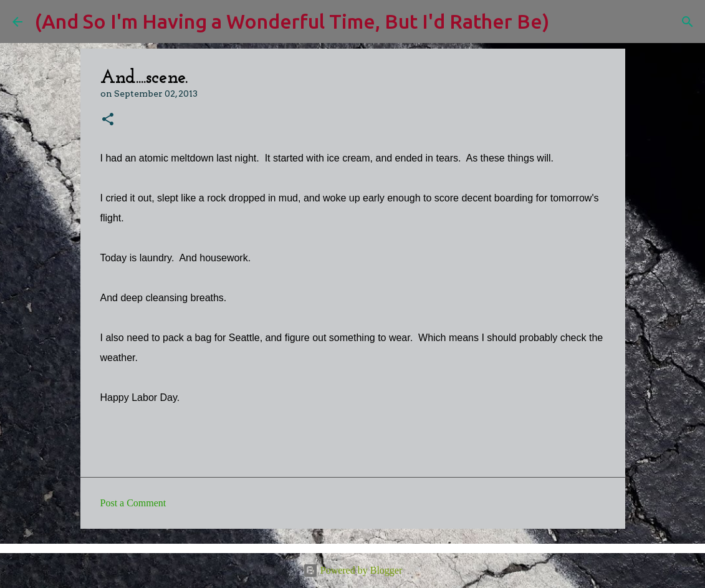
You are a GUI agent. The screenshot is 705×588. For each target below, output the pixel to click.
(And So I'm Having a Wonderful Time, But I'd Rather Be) (292, 21)
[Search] (567, 22)
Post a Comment (133, 503)
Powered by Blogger (353, 570)
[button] (108, 120)
